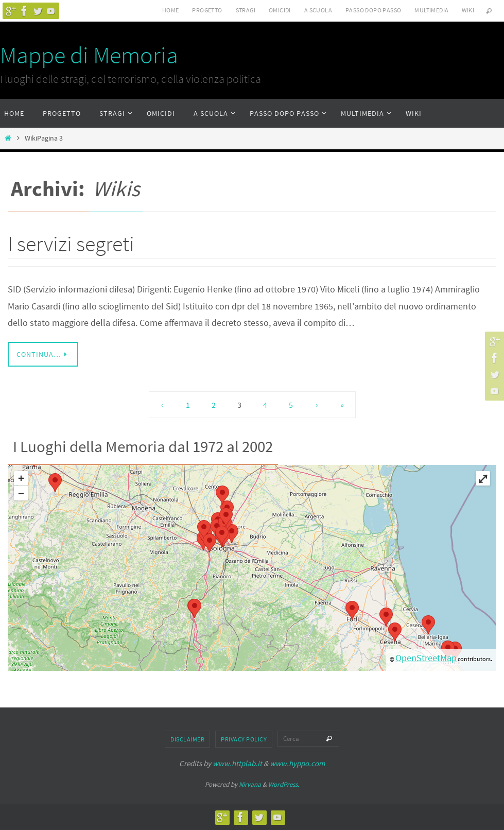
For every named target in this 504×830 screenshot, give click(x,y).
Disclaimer (187, 739)
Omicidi (280, 10)
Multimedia (431, 10)
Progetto (207, 10)
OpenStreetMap (426, 658)
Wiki (468, 10)
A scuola (318, 10)
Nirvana (250, 784)
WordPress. (284, 784)
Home (171, 10)
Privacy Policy (244, 739)
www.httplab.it (237, 763)
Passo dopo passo (373, 10)
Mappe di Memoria (89, 55)
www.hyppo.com (297, 763)
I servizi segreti (71, 244)
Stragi (246, 10)
